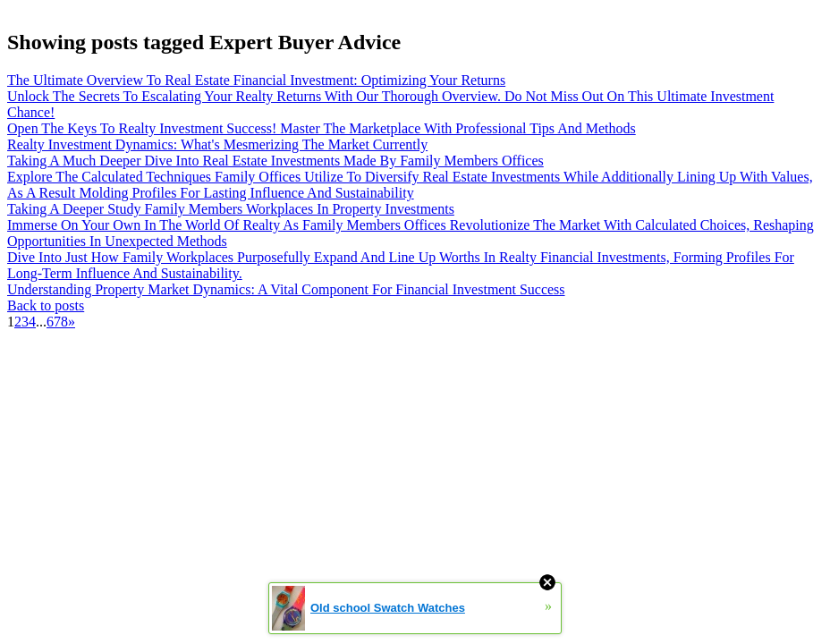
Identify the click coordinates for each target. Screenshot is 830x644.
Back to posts (46, 305)
